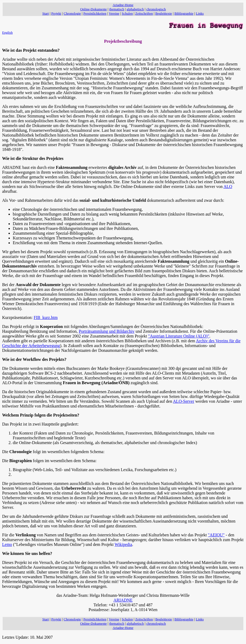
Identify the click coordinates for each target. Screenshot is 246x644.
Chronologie (72, 13)
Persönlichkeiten (95, 13)
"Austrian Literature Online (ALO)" (179, 336)
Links (200, 13)
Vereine (114, 13)
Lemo (7, 544)
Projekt (56, 13)
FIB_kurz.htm (46, 317)
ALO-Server (184, 401)
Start (46, 13)
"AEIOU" (216, 535)
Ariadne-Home (123, 5)
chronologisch (156, 9)
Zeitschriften (144, 13)
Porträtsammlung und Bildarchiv (107, 331)
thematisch (117, 9)
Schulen (127, 13)
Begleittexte (164, 13)
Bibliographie (184, 13)
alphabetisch (135, 9)
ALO (228, 187)
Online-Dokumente (94, 9)
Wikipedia (123, 544)
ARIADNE (123, 600)
